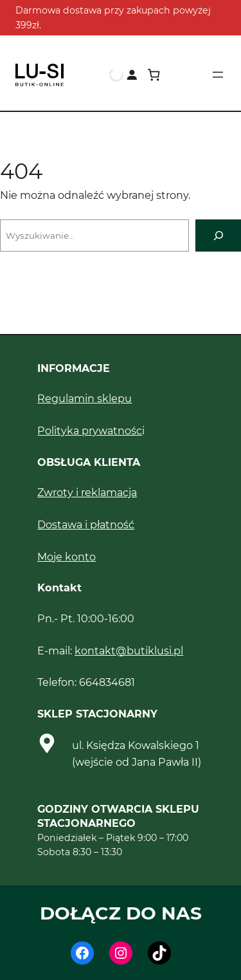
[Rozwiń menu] (218, 75)
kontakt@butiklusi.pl (129, 651)
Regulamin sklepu (85, 398)
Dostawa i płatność (86, 524)
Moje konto (67, 557)
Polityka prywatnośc (90, 430)
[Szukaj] (218, 235)
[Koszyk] (154, 75)
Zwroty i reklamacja (87, 492)
